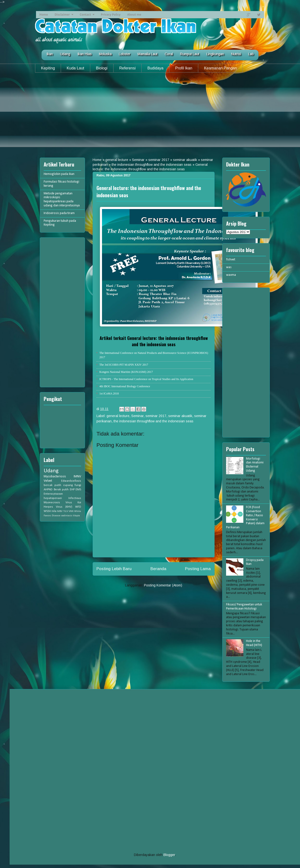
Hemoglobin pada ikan (59, 174)
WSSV (47, 511)
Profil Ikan (184, 68)
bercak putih (52, 485)
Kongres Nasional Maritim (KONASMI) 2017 (126, 372)
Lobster (125, 54)
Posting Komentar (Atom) (163, 585)
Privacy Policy (111, 15)
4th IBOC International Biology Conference (125, 386)
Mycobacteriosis (55, 477)
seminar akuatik (185, 160)
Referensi (127, 68)
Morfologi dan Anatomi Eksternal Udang (255, 465)
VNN (71, 511)
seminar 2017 (159, 160)
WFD (78, 507)
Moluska (105, 54)
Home (44, 15)
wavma (231, 275)
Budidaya (155, 68)
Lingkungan (215, 54)
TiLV (66, 511)
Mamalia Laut (147, 54)
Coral (169, 54)
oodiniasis (67, 516)
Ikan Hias (84, 54)
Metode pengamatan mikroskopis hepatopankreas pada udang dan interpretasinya (62, 200)
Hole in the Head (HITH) (254, 643)
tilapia (76, 516)
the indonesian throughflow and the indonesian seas (152, 165)
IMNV (77, 477)
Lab (251, 54)
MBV (60, 511)
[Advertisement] (150, 113)
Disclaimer (62, 15)
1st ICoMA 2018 (109, 394)
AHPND (48, 490)
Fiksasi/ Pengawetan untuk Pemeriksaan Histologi (244, 607)
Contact (85, 15)
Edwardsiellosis (71, 481)
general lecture (117, 160)
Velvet (48, 481)
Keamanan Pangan (220, 68)
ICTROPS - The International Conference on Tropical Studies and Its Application (146, 379)
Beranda (158, 569)
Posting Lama (198, 569)
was (229, 267)
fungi (78, 485)
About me (134, 15)
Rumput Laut (190, 54)
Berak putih (61, 490)
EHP (72, 490)
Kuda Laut (75, 68)
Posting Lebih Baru (114, 569)
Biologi (102, 68)
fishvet (231, 260)
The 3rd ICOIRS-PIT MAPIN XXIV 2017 (124, 365)
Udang (65, 54)
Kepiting (48, 68)
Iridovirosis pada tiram (59, 213)
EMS (78, 490)
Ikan (50, 54)
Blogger (169, 855)
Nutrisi (236, 54)
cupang (68, 485)
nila (54, 511)
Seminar (138, 160)
